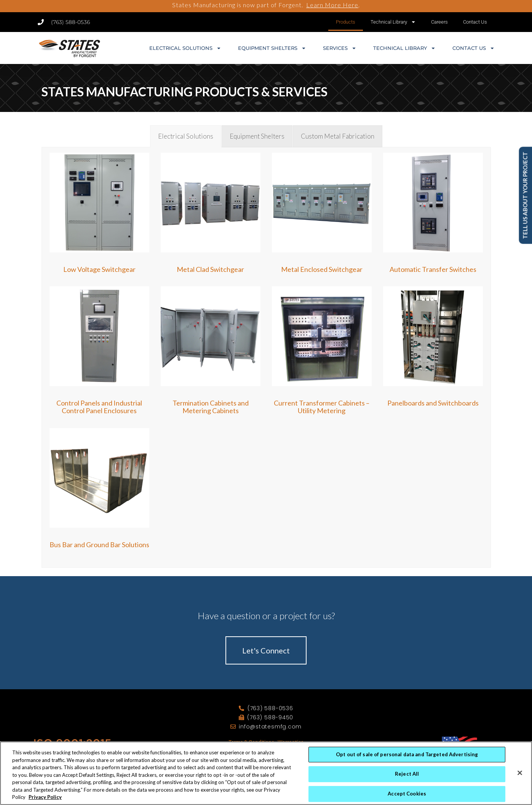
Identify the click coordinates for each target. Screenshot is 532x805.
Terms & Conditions (251, 742)
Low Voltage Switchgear (99, 269)
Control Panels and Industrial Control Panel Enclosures (99, 407)
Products (346, 22)
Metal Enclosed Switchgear (322, 269)
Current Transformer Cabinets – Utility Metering (322, 407)
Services (340, 48)
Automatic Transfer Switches (433, 269)
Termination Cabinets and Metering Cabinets (211, 407)
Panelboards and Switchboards (433, 403)
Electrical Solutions (185, 48)
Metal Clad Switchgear (210, 269)
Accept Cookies (407, 795)
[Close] (520, 774)
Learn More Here (332, 5)
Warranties (291, 742)
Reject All (407, 775)
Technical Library (393, 22)
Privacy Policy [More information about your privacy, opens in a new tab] (45, 799)
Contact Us (475, 22)
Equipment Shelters (272, 48)
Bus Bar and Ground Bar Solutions (99, 545)
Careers (439, 22)
